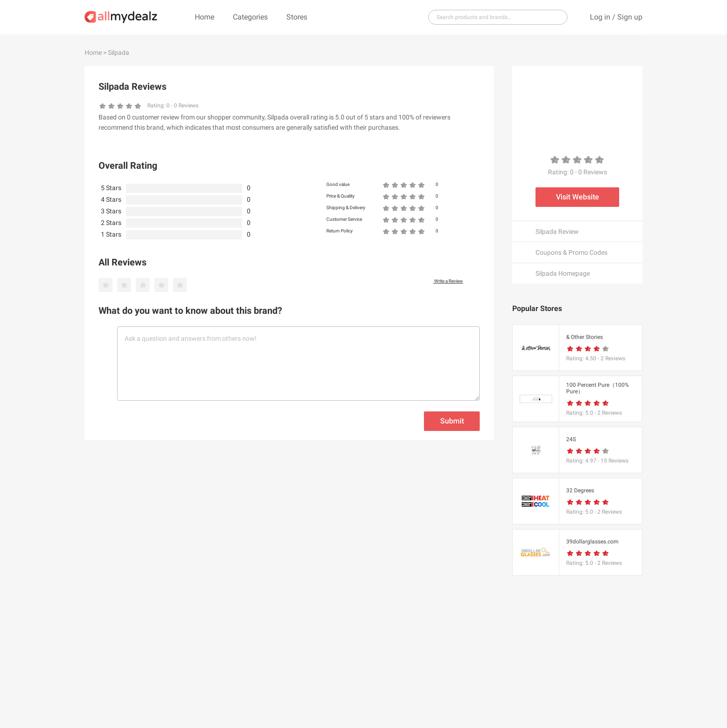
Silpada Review (557, 232)
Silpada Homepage (563, 273)
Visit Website (578, 197)
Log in (600, 17)
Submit (452, 421)
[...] (494, 17)
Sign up (630, 17)
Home (205, 17)
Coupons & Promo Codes (572, 252)
